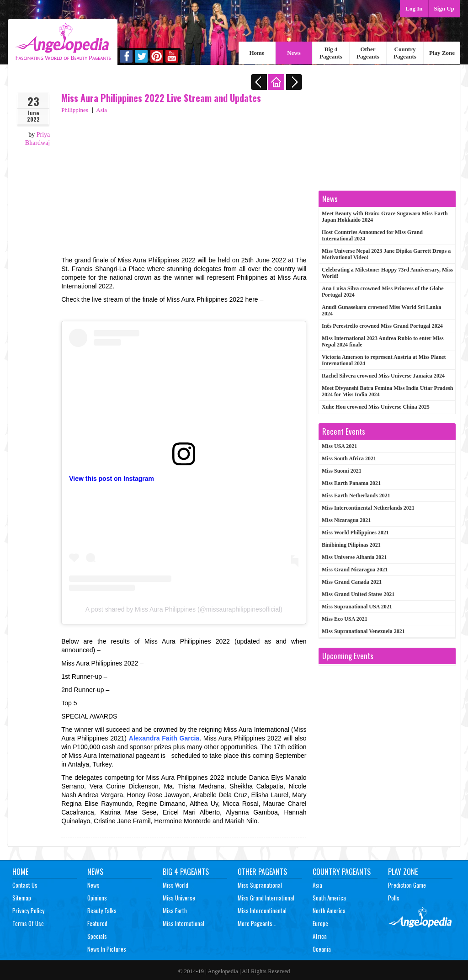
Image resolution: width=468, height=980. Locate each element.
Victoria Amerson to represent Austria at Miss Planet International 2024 (384, 360)
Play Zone (442, 53)
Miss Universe (179, 898)
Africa (320, 936)
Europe (320, 923)
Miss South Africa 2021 (349, 458)
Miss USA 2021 (339, 446)
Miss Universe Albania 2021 (354, 557)
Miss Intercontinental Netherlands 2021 (368, 508)
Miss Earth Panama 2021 (351, 483)
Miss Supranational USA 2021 (357, 607)
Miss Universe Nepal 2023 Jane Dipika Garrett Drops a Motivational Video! (386, 254)
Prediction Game (407, 885)
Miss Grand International (266, 898)
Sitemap (22, 898)
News (294, 53)
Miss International (183, 923)
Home (257, 53)
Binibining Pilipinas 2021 (351, 545)
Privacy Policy (28, 911)
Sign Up (444, 8)
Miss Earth (175, 911)
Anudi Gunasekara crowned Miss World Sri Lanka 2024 (382, 310)
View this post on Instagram (112, 479)
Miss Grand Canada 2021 (352, 582)
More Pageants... (257, 923)
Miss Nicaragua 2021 (346, 520)
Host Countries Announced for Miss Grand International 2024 (372, 235)
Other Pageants (368, 53)
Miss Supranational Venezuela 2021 (363, 631)
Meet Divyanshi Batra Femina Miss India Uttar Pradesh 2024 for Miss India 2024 (387, 391)
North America (329, 911)
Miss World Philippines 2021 (355, 533)
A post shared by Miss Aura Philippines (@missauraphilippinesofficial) (184, 609)
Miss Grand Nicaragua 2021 (355, 570)
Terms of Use (28, 923)
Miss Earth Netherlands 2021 (356, 495)
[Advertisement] (184, 183)
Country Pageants (405, 53)
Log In (414, 8)
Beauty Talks (102, 911)
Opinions (97, 898)
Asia (101, 110)
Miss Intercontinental (262, 911)
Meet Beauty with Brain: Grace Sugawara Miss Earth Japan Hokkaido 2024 (385, 217)
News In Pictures (107, 949)
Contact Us (25, 885)
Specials (97, 936)
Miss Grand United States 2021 (358, 594)
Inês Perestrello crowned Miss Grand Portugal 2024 (382, 326)
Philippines (75, 110)
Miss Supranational (260, 885)
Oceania (322, 949)
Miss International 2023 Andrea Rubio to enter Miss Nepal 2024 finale (383, 341)
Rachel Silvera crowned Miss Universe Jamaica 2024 (383, 376)
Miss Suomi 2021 (342, 471)
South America (329, 898)
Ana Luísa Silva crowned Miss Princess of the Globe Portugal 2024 (383, 292)
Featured (97, 923)
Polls (394, 898)
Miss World (175, 885)
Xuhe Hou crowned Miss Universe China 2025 (376, 407)
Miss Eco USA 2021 (345, 619)
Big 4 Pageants (331, 53)
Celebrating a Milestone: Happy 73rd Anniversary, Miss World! (387, 273)
